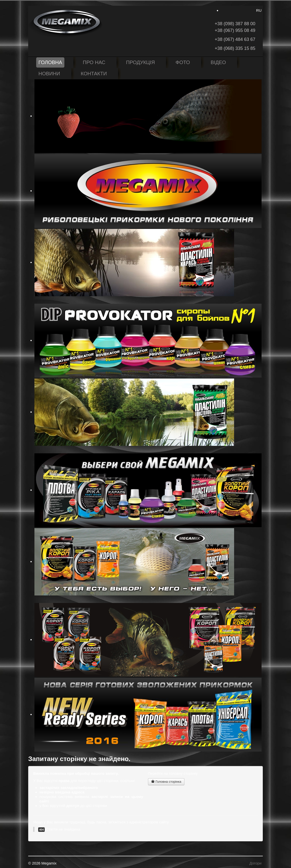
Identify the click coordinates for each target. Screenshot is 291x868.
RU (259, 10)
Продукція (140, 62)
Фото (183, 62)
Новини (49, 74)
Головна (50, 62)
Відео (218, 62)
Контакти (94, 74)
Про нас (94, 62)
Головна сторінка (166, 782)
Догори (255, 863)
